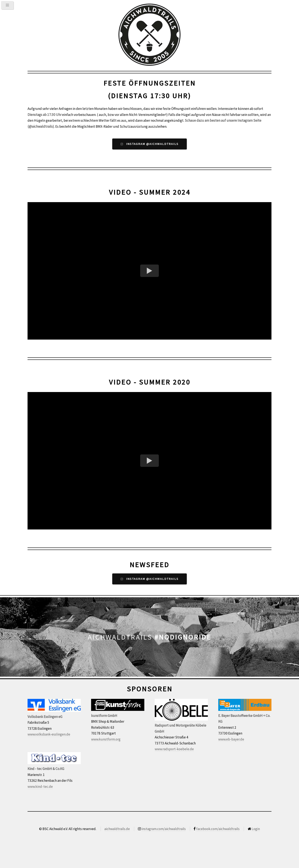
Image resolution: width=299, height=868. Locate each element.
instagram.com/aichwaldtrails (164, 829)
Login (256, 829)
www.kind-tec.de (40, 787)
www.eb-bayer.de (231, 739)
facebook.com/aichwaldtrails (218, 829)
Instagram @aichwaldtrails (152, 144)
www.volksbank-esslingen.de (49, 734)
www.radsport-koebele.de (174, 749)
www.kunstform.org (106, 739)
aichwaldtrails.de (117, 829)
